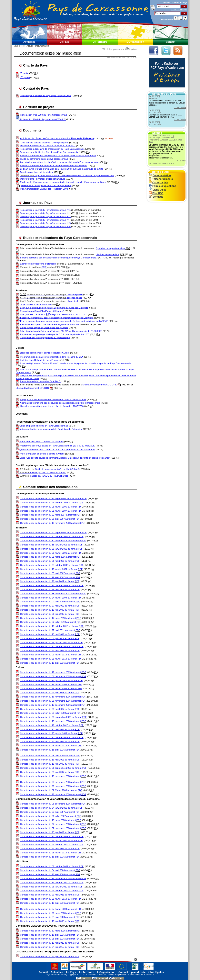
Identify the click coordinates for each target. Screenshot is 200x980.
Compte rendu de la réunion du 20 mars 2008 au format (50, 913)
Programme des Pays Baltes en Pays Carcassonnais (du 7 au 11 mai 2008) (57, 446)
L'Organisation (135, 42)
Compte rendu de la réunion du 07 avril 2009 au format (50, 602)
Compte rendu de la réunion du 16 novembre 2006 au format (53, 697)
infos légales (156, 972)
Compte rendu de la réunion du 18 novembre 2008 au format (53, 523)
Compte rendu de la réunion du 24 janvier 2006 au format (51, 808)
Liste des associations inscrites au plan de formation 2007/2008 (52, 406)
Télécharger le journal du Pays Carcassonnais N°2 (45, 213)
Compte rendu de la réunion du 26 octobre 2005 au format (52, 503)
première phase (51, 294)
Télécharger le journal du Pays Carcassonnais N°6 (45, 226)
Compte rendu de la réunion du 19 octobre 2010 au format (52, 626)
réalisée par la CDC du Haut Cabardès (44, 476)
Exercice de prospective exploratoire (38, 264)
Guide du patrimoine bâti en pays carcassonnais (44, 159)
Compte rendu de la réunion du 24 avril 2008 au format (50, 917)
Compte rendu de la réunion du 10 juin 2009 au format (50, 610)
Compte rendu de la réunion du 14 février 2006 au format (51, 685)
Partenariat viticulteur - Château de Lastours (41, 442)
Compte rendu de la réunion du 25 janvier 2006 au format (51, 549)
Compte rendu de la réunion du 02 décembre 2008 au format (53, 828)
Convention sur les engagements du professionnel (45, 337)
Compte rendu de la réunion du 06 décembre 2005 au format (53, 676)
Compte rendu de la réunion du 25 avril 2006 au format (50, 756)
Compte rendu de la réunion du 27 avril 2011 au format (50, 630)
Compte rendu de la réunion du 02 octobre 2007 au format (52, 866)
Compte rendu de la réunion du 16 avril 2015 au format (50, 935)
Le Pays (65, 42)
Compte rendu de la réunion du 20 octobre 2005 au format (52, 537)
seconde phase (51, 298)
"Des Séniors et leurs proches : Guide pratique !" (44, 143)
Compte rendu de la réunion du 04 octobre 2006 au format (52, 565)
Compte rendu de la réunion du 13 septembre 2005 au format (53, 499)
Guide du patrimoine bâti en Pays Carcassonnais (44, 426)
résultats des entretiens (108, 254)
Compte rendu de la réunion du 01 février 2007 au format (51, 511)
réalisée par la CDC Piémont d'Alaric (43, 472)
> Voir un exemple (179, 10)
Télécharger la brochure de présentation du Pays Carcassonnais (52, 149)
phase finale (50, 301)
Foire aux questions (162, 186)
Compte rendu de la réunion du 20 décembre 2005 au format (53, 786)
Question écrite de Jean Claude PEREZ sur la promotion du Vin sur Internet (57, 450)
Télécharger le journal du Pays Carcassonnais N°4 (45, 220)
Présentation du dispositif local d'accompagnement (46, 185)
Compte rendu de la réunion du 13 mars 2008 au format (50, 820)
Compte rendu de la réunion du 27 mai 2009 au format (50, 606)
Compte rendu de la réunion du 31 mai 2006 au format (50, 561)
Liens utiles (157, 190)
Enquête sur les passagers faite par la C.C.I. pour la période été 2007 (55, 334)
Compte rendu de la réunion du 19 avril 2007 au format (50, 577)
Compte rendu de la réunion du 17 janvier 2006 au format (51, 681)
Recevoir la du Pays (175, 3)
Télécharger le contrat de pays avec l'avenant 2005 (46, 95)
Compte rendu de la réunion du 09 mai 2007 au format (50, 709)
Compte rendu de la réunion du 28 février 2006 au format (51, 689)
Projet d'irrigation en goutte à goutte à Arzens (42, 454)
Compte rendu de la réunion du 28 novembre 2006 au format (53, 701)
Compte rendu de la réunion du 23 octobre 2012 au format (52, 647)
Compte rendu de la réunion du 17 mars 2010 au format (50, 618)
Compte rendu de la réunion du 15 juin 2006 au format (50, 764)
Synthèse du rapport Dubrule (50, 179)
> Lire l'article (180, 108)
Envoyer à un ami (113, 49)
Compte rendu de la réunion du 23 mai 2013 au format (50, 651)
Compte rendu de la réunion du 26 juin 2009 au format (50, 614)
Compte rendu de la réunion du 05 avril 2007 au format (50, 573)
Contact (171, 42)
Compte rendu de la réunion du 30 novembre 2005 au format (53, 541)
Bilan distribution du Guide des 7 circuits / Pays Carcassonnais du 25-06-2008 (61, 331)
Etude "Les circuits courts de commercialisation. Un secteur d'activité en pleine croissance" (65, 458)
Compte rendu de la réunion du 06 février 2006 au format (51, 553)
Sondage (156, 197)
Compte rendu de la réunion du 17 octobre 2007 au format (52, 585)
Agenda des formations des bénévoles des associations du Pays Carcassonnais (60, 403)
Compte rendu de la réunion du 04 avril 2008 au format (50, 870)
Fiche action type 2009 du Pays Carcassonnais (44, 115)
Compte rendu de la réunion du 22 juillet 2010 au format (50, 622)
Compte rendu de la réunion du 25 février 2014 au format (51, 659)
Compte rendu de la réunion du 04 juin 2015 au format (50, 947)
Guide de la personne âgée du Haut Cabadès (58, 469)
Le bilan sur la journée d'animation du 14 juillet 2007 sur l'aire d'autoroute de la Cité (62, 169)
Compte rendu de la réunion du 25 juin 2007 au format (50, 772)
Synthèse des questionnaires (110, 248)
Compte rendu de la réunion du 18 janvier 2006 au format (51, 545)
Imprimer (131, 49)
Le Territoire (100, 42)
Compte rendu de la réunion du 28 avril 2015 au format (50, 939)
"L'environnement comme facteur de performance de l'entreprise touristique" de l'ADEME (64, 321)
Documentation (42, 46)
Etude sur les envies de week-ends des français (44, 328)
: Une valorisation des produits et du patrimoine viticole (87, 175)
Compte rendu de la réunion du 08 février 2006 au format (51, 507)
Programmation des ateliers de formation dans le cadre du (52, 357)
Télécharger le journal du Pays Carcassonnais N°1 (45, 210)
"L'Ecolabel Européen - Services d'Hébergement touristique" (49, 324)
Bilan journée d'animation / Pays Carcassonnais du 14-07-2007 (54, 314)
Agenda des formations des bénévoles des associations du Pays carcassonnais (60, 162)
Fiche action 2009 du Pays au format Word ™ (41, 119)
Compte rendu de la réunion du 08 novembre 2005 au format (53, 782)
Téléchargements (161, 179)
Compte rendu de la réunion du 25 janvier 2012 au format (51, 643)
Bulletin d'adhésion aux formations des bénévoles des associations (53, 166)
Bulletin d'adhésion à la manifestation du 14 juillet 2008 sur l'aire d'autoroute (58, 156)
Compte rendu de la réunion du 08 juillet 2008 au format (50, 713)
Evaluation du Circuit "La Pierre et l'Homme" (42, 311)
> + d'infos (181, 161)
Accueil (30, 46)
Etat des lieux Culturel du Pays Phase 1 (40, 360)
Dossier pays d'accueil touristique (37, 172)
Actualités (29, 42)
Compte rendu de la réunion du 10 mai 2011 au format (50, 634)
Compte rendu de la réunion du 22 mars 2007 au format (50, 515)
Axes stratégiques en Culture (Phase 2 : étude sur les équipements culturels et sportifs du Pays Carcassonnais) (76, 363)
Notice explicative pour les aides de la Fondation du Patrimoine (49, 429)
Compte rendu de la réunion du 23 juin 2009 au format (50, 832)
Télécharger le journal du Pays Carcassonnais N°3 (45, 216)
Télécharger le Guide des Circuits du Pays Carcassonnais (49, 152)
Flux (156, 193)
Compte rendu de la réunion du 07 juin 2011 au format (50, 638)
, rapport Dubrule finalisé (40, 175)
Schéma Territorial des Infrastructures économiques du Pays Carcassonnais (58, 258)
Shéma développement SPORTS (32, 388)
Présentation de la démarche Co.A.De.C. (40, 381)
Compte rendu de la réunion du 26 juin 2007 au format (50, 581)
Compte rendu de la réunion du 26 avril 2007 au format (50, 519)
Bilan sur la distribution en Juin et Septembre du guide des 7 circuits (54, 308)
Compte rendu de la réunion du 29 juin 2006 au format (50, 693)
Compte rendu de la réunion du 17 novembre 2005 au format (53, 672)
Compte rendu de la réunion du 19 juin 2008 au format (50, 921)
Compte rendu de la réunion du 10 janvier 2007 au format (51, 569)
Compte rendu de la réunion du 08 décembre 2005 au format (53, 804)
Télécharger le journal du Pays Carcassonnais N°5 (45, 223)
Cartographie (158, 182)
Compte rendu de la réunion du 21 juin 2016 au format (50, 957)
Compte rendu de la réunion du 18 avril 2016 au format (50, 663)
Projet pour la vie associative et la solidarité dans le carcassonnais (53, 400)
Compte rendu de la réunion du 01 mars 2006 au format (50, 557)
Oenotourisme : (28, 179)
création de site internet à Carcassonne (137, 975)
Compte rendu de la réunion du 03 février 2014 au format (51, 655)
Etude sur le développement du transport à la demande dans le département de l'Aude (63, 182)
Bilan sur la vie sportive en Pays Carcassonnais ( (45, 369)
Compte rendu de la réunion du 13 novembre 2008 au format (53, 721)
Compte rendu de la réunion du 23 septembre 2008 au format (53, 717)
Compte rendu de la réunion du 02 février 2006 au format (51, 790)
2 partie (25, 77)
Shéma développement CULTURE (100, 385)
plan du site (138, 972)
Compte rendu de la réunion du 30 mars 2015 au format (50, 931)
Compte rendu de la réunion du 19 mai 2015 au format (50, 943)
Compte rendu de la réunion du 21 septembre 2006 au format (53, 768)
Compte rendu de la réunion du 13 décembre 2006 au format (53, 705)
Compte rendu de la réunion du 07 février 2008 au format (51, 909)
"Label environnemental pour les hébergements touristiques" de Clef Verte (56, 318)
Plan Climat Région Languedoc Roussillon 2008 (44, 189)
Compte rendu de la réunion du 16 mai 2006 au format (50, 760)
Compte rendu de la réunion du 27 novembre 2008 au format (53, 794)
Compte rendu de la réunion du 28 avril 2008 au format (50, 874)
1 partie (24, 73)
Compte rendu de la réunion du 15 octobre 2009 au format (52, 836)
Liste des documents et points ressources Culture (45, 353)
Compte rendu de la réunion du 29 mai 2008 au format (50, 590)
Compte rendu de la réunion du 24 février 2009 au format (51, 598)
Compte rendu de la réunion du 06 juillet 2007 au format (50, 816)
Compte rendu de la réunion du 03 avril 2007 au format (50, 812)
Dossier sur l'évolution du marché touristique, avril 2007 (48, 146)
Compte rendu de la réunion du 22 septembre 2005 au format (53, 533)
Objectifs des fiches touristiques (36, 304)
